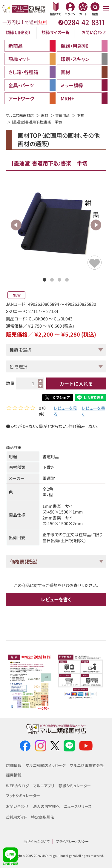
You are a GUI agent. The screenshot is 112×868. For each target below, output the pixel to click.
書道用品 (62, 115)
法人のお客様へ (46, 806)
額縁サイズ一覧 (56, 32)
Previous (16, 225)
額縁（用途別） (18, 32)
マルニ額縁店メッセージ (46, 765)
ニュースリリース (78, 806)
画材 (45, 115)
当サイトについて (36, 841)
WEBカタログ (17, 786)
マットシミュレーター (23, 796)
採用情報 (14, 775)
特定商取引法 (43, 817)
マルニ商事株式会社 (87, 765)
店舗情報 (14, 765)
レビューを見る (65, 412)
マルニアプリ (44, 786)
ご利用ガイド (16, 817)
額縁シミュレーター (75, 786)
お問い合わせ (94, 32)
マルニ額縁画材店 (20, 115)
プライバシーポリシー (72, 841)
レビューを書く (93, 412)
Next (96, 225)
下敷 (80, 115)
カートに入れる (76, 383)
